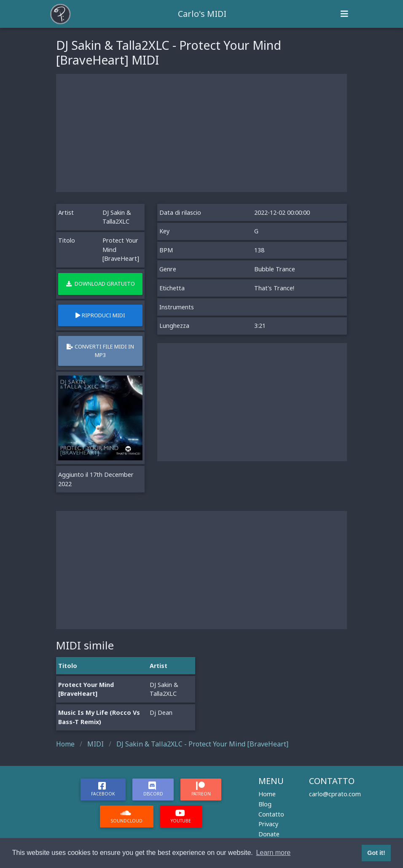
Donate (269, 834)
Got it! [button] (376, 853)
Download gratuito (101, 284)
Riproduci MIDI (100, 315)
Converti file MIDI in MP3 (100, 350)
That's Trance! (274, 288)
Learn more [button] (273, 853)
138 (259, 250)
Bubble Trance (275, 269)
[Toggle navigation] (344, 14)
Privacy (268, 824)
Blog (265, 804)
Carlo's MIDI (202, 14)
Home (267, 794)
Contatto (271, 814)
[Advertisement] (201, 133)
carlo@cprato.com (335, 794)
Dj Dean (161, 713)
